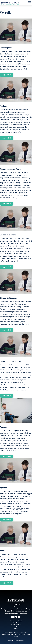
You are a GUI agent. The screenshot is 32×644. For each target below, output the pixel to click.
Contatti (16, 628)
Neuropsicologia (16, 625)
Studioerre (25, 613)
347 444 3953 (16, 605)
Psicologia (16, 623)
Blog (16, 626)
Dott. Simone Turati (16, 621)
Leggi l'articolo (7, 75)
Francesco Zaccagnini (19, 640)
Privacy (16, 637)
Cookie (28, 635)
